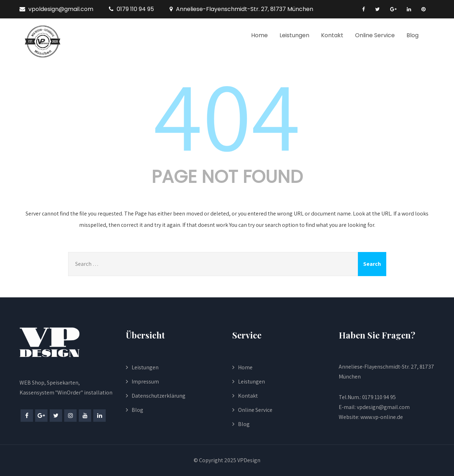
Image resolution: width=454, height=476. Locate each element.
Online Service (375, 35)
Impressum (145, 382)
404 (227, 114)
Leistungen (294, 35)
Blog (413, 35)
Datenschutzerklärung (159, 396)
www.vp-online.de (381, 417)
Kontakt (332, 35)
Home (259, 35)
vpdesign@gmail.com (383, 407)
